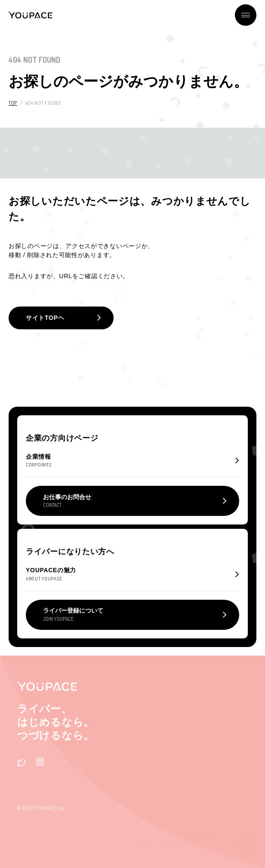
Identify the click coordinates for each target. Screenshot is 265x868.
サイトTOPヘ (45, 318)
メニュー (246, 15)
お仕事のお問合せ (67, 501)
